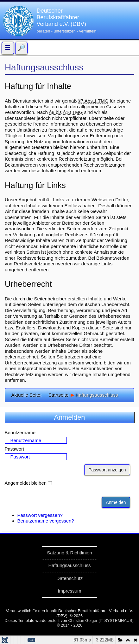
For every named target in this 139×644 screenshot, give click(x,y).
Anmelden (116, 502)
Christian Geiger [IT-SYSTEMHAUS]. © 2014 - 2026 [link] (96, 623)
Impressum (69, 591)
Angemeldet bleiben (26, 483)
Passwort (15, 449)
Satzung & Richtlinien (69, 553)
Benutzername (20, 432)
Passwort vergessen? (40, 515)
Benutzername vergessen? (46, 521)
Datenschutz (69, 578)
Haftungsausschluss (69, 565)
